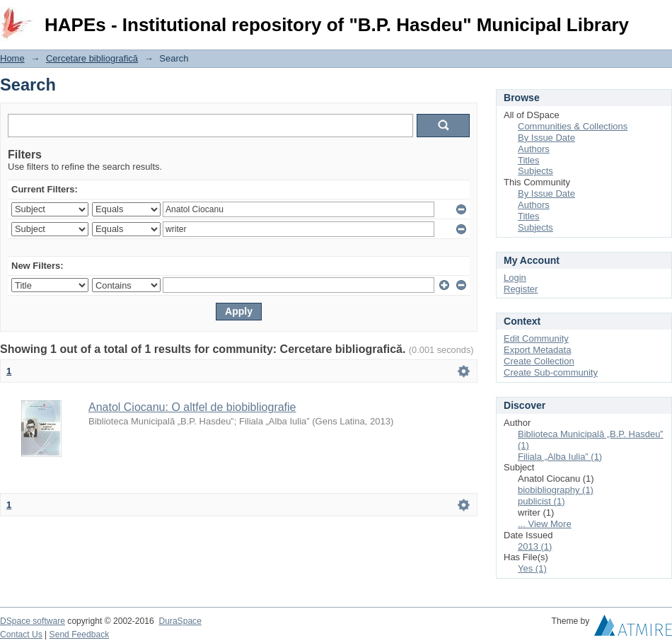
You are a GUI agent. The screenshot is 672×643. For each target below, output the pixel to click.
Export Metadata (537, 350)
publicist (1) (541, 501)
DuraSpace (180, 621)
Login (661, 17)
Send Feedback (80, 635)
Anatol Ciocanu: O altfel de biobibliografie (192, 407)
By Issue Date (546, 138)
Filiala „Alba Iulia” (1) (560, 457)
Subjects (535, 171)
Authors (534, 149)
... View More (545, 524)
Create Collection (539, 361)
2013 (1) (535, 546)
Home (12, 58)
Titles (529, 160)
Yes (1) (532, 568)
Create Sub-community (551, 372)
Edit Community (536, 338)
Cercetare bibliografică (92, 58)
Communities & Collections (573, 126)
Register (521, 289)
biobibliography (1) (556, 490)
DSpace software (33, 621)
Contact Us (21, 635)
